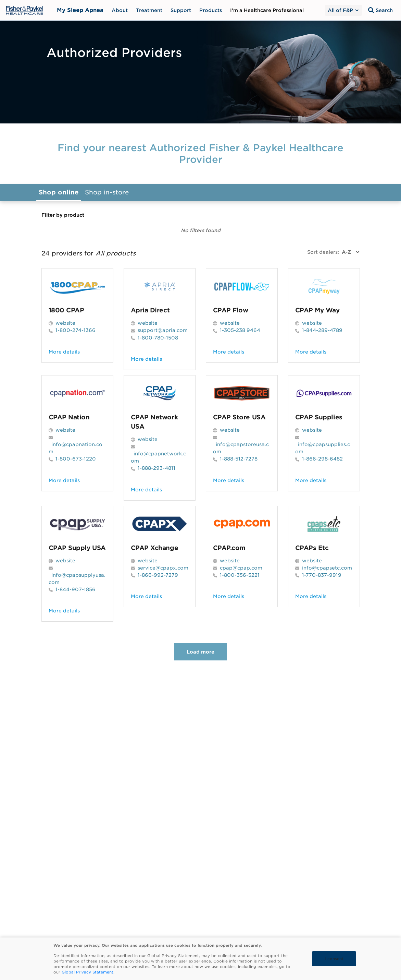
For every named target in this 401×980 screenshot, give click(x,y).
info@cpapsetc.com (327, 568)
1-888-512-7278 (239, 459)
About (120, 10)
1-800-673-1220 (76, 459)
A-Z (346, 252)
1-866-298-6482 (322, 459)
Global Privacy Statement (87, 972)
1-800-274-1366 (76, 330)
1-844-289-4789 (322, 330)
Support (181, 10)
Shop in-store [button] (107, 192)
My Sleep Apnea (80, 10)
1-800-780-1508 (158, 338)
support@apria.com (163, 330)
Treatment (149, 10)
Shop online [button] (59, 192)
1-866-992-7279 (158, 575)
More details (64, 352)
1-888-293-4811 (156, 468)
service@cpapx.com (163, 568)
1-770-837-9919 (322, 575)
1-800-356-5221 (240, 575)
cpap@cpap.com (241, 568)
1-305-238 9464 (240, 330)
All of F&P (343, 10)
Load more (200, 652)
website (65, 323)
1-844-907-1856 (76, 589)
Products (211, 10)
